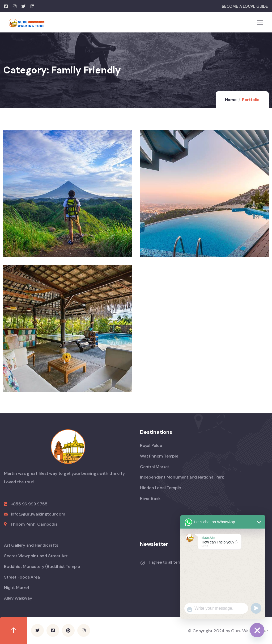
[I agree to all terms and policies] (143, 563)
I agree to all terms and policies (179, 562)
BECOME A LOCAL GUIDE (245, 6)
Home (231, 100)
